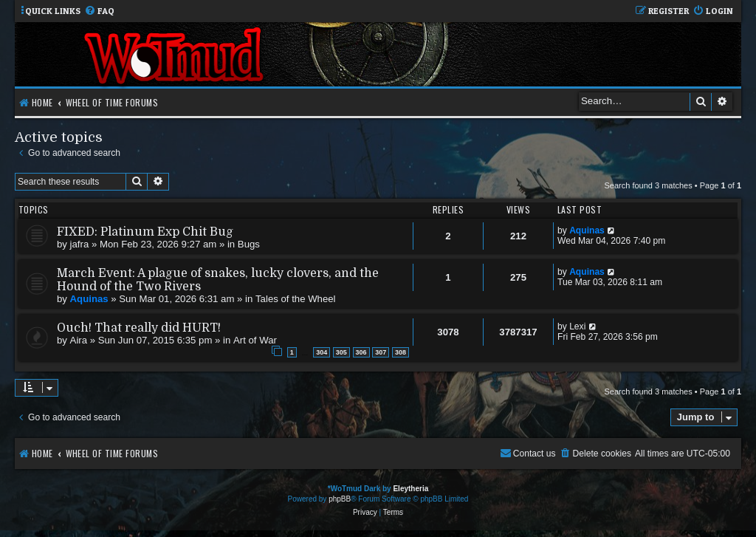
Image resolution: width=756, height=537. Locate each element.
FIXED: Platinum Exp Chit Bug (145, 232)
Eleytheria (410, 489)
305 (341, 352)
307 (381, 352)
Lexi (577, 326)
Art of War (255, 340)
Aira (79, 340)
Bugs (249, 244)
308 (401, 352)
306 (361, 352)
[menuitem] (99, 11)
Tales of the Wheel (296, 299)
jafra (80, 244)
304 (322, 352)
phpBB (340, 499)
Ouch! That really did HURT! (139, 328)
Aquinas (587, 230)
